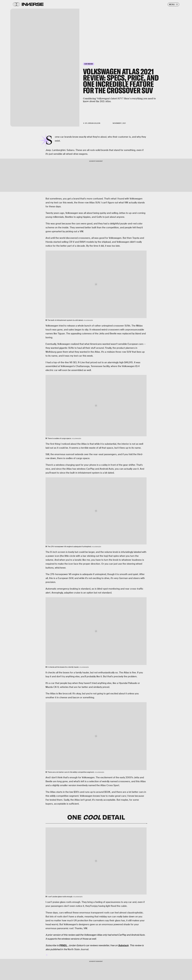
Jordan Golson (94, 123)
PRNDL (63, 945)
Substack (123, 945)
